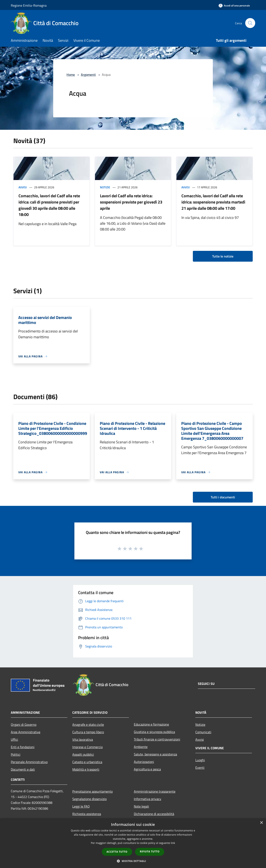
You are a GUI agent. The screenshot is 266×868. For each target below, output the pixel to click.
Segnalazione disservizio (89, 799)
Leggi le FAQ (81, 806)
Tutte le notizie (223, 256)
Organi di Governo (24, 725)
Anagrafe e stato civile (88, 725)
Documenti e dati (23, 769)
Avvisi (23, 187)
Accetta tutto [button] (117, 852)
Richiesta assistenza (87, 814)
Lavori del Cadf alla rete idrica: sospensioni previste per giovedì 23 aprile (131, 202)
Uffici (14, 739)
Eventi (200, 767)
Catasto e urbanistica (87, 762)
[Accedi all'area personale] (234, 6)
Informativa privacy (148, 799)
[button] (133, 861)
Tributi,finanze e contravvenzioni (157, 739)
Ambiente (141, 747)
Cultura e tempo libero (88, 732)
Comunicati (203, 732)
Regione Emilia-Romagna (29, 5)
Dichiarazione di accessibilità (154, 814)
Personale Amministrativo (29, 762)
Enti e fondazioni (23, 747)
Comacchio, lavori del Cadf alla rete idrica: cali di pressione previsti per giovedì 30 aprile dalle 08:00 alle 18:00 (49, 205)
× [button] (261, 823)
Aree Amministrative (26, 732)
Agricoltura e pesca (147, 769)
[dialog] (133, 843)
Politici (16, 754)
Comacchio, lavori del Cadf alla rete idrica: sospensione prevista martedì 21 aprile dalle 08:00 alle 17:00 (213, 202)
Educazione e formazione (151, 724)
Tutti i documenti (223, 497)
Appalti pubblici (83, 754)
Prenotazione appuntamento (92, 791)
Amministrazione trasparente (155, 791)
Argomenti (88, 75)
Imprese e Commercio (87, 747)
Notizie (105, 187)
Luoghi (200, 760)
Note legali (141, 806)
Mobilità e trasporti (86, 769)
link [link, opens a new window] (173, 843)
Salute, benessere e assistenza (155, 754)
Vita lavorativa (83, 739)
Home (71, 75)
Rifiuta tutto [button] (150, 851)
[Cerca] (250, 23)
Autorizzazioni (144, 762)
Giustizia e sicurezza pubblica (154, 732)
